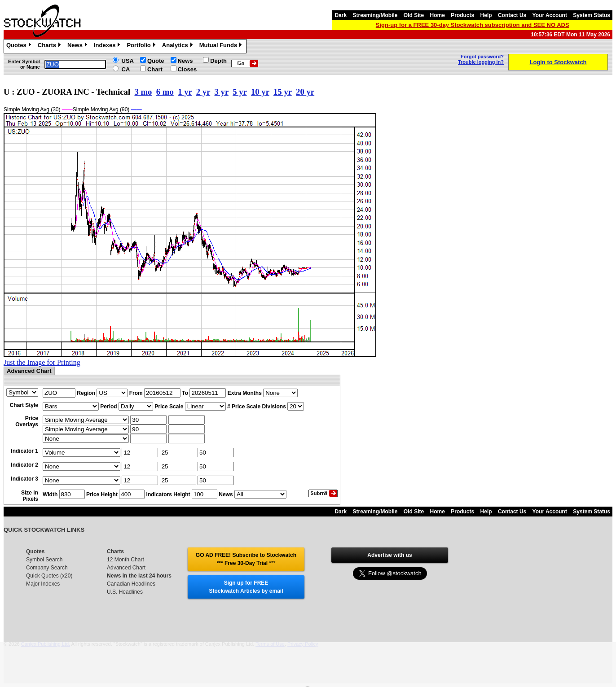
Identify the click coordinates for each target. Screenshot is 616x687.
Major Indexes (43, 584)
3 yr (222, 92)
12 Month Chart (125, 560)
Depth (218, 61)
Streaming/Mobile (375, 15)
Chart (155, 69)
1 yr (185, 92)
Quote (156, 61)
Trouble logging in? (481, 62)
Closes (187, 69)
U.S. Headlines (125, 592)
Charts (50, 46)
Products (462, 15)
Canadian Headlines (131, 584)
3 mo (143, 92)
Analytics (178, 46)
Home (438, 15)
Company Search (47, 568)
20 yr (305, 92)
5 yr (240, 92)
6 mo (165, 92)
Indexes (108, 46)
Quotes (20, 46)
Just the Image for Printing (42, 362)
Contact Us (512, 15)
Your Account (550, 15)
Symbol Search (44, 560)
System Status (592, 15)
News (78, 46)
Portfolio (142, 46)
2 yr (203, 92)
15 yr (283, 92)
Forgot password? (482, 57)
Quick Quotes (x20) (49, 576)
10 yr (260, 92)
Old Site (414, 15)
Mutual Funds (222, 46)
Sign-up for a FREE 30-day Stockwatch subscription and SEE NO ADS (473, 25)
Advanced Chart (126, 568)
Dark (341, 15)
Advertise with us (389, 555)
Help (486, 15)
